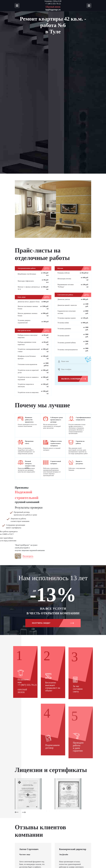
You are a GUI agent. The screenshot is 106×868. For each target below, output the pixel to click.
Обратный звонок (53, 7)
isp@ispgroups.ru (53, 10)
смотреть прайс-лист (47, 268)
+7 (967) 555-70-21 (53, 4)
